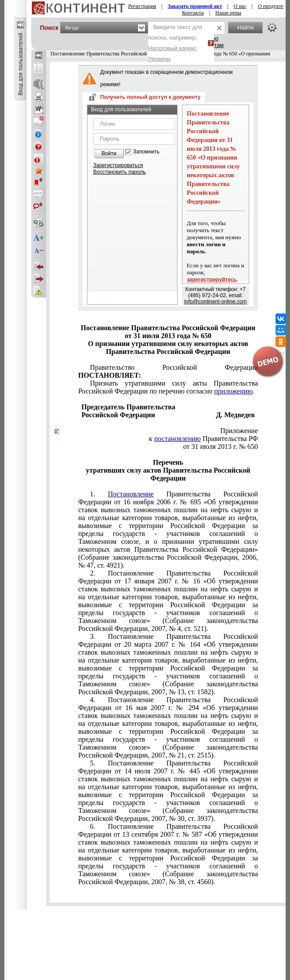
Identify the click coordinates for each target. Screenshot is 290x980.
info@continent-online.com (215, 302)
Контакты (193, 13)
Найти (245, 27)
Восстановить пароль (120, 172)
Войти (109, 153)
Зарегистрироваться (118, 165)
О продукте (271, 6)
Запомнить (146, 152)
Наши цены (228, 13)
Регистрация (142, 6)
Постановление (131, 494)
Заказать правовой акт (195, 6)
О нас (240, 6)
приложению (234, 391)
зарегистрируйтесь (212, 280)
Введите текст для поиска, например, (175, 43)
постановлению (178, 439)
